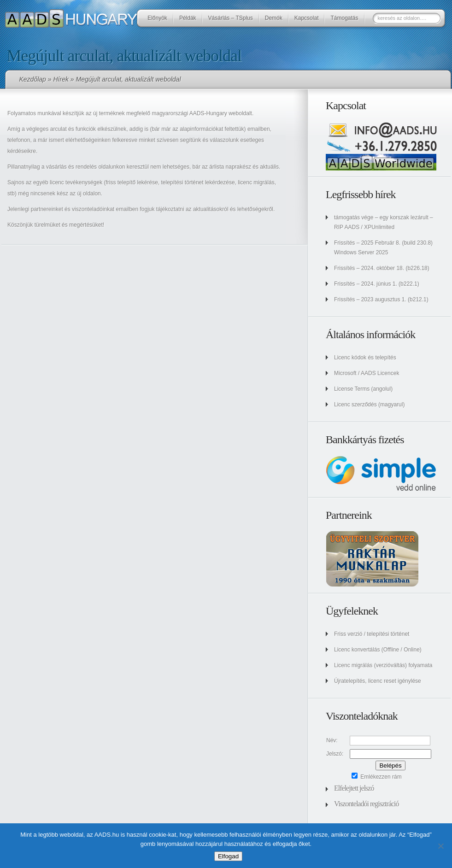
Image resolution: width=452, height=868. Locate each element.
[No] (440, 846)
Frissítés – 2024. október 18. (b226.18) (382, 268)
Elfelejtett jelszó (354, 788)
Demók (274, 18)
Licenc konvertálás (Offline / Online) (378, 650)
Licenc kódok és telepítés (365, 358)
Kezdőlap (33, 79)
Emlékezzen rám (377, 777)
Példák (188, 18)
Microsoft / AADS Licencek (367, 373)
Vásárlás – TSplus (231, 18)
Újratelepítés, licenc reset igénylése (378, 681)
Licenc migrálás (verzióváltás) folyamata (383, 665)
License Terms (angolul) (363, 389)
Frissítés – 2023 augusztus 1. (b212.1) (381, 299)
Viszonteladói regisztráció (367, 804)
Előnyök (157, 18)
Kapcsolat (307, 18)
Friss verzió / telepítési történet (372, 634)
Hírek (61, 79)
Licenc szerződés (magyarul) (369, 405)
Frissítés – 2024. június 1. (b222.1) (377, 284)
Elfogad (228, 856)
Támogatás (344, 18)
